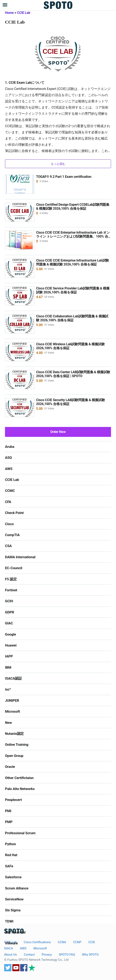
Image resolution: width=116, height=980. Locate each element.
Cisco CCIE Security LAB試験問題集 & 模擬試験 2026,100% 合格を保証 (70, 402)
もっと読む (58, 164)
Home (9, 13)
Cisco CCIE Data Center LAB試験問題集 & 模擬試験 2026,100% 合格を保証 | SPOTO (73, 374)
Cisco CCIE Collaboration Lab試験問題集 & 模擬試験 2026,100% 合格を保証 (72, 318)
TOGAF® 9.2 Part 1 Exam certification (64, 177)
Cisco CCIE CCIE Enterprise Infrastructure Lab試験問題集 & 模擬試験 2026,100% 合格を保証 (73, 262)
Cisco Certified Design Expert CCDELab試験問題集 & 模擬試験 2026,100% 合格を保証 (73, 207)
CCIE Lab (24, 13)
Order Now (58, 432)
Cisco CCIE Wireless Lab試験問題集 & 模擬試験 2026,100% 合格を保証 (70, 346)
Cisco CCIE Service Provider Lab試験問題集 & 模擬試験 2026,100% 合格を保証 (73, 290)
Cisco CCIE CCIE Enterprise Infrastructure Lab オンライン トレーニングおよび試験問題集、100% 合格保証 (73, 236)
